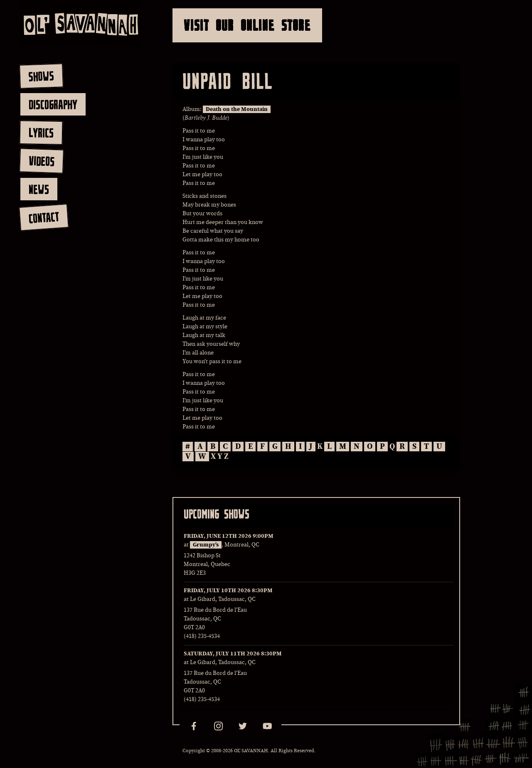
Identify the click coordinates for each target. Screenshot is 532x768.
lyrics (41, 132)
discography (53, 104)
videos (41, 161)
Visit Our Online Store (247, 25)
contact (43, 218)
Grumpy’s (206, 545)
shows (41, 76)
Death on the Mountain (237, 109)
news (39, 189)
